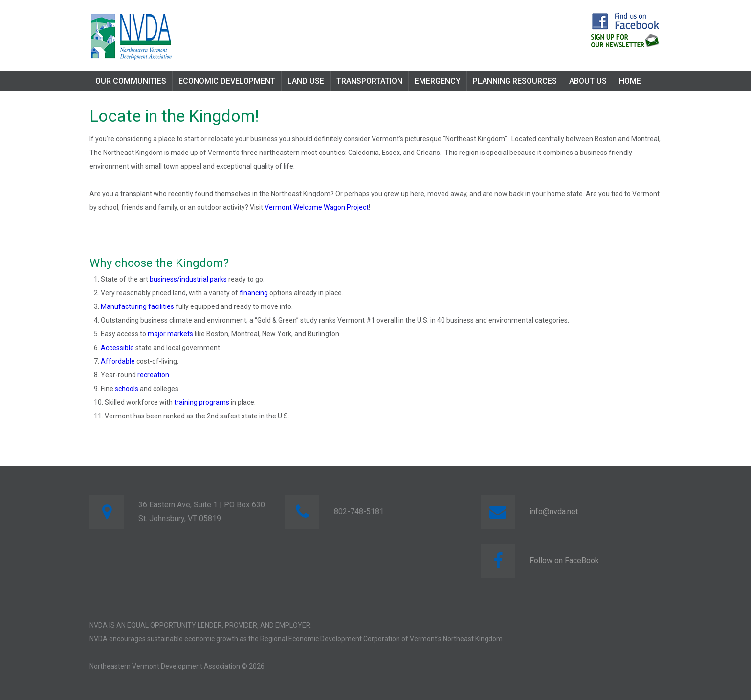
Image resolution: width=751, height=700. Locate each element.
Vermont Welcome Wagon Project (317, 207)
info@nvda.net (554, 512)
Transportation (369, 81)
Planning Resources (515, 81)
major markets (170, 334)
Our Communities (131, 81)
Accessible (117, 348)
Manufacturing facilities (137, 306)
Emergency (438, 81)
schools (127, 389)
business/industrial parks (188, 279)
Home (630, 81)
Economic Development (227, 81)
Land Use (306, 81)
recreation (153, 375)
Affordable (118, 361)
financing (254, 293)
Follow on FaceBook (564, 560)
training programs (202, 402)
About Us (588, 81)
